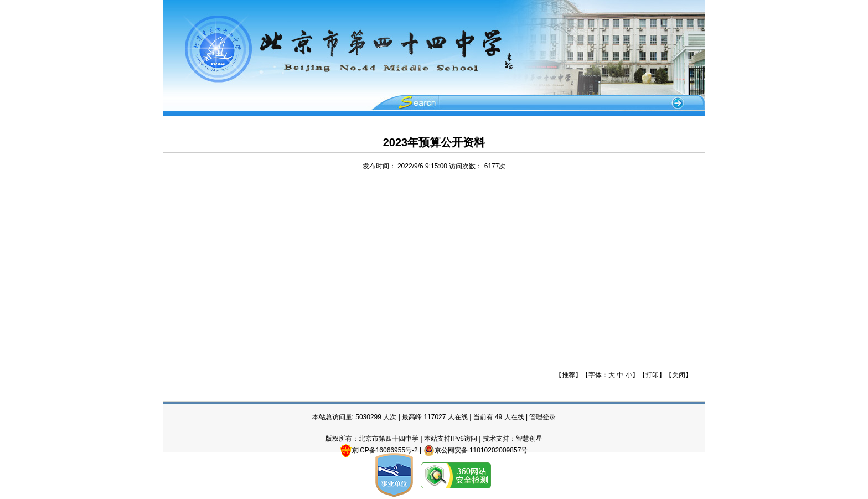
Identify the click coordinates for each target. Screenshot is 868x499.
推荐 (569, 375)
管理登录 (542, 417)
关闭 (679, 375)
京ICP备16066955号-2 (385, 450)
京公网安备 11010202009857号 (476, 450)
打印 (652, 375)
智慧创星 (529, 439)
